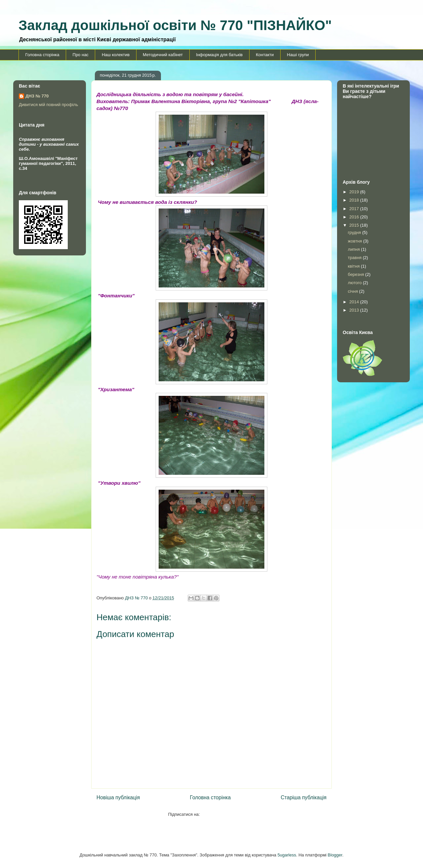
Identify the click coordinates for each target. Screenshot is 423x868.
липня (355, 249)
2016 (355, 217)
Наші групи (298, 55)
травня (355, 258)
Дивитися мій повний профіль (48, 105)
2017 (355, 209)
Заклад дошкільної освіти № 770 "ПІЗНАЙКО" (175, 25)
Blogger (335, 855)
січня (354, 291)
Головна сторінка (42, 55)
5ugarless (287, 855)
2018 (355, 200)
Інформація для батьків (219, 55)
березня (357, 274)
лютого (355, 283)
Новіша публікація (118, 797)
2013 (355, 310)
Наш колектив (116, 55)
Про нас (81, 55)
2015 (355, 225)
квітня (354, 266)
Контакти (265, 55)
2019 (355, 192)
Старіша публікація (304, 797)
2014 (355, 302)
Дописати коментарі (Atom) (228, 814)
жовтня (356, 241)
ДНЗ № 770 (37, 96)
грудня (355, 232)
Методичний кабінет (163, 55)
